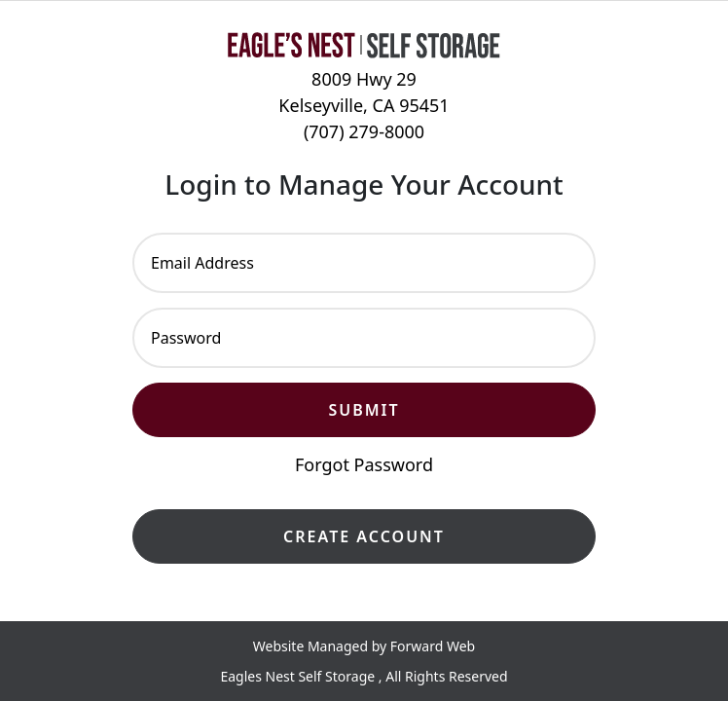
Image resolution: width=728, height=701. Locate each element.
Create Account (364, 536)
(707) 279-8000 (364, 131)
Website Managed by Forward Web (364, 646)
